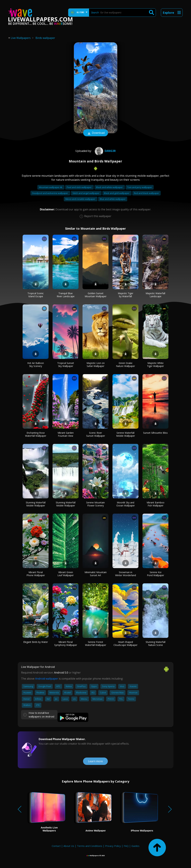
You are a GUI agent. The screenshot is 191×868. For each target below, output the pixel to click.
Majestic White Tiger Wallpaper (155, 365)
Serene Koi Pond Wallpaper (156, 574)
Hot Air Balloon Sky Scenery (36, 365)
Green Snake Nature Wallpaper (125, 365)
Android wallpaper (47, 679)
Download (96, 133)
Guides (135, 846)
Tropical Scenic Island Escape (36, 295)
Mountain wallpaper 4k (51, 187)
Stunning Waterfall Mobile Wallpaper (36, 504)
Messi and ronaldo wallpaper (81, 199)
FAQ (126, 846)
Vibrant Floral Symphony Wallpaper (66, 643)
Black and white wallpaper (110, 187)
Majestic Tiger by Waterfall (126, 295)
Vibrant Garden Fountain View (66, 434)
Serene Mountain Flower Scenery (95, 504)
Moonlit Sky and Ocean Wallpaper (126, 504)
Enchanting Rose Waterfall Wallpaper (36, 434)
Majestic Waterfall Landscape (155, 295)
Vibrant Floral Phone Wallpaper (36, 574)
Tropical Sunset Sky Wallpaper (66, 365)
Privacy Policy (113, 846)
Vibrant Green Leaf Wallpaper (66, 574)
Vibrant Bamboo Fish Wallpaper (156, 504)
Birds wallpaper (45, 38)
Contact (56, 846)
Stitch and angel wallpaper (86, 193)
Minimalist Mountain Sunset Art (96, 574)
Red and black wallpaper (146, 193)
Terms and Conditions (90, 846)
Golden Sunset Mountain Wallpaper (96, 295)
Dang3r (105, 151)
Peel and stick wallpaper (79, 187)
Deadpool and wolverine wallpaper (50, 193)
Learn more (95, 761)
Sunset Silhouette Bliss (155, 433)
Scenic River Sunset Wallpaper (96, 434)
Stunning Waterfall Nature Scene (156, 643)
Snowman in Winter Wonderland (126, 574)
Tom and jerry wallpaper (140, 187)
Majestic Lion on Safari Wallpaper (96, 365)
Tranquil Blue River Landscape (66, 295)
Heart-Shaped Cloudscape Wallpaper (125, 643)
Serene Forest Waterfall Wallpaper (96, 643)
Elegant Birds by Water (36, 642)
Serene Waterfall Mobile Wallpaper (126, 434)
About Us (69, 846)
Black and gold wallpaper (117, 193)
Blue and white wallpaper (113, 199)
